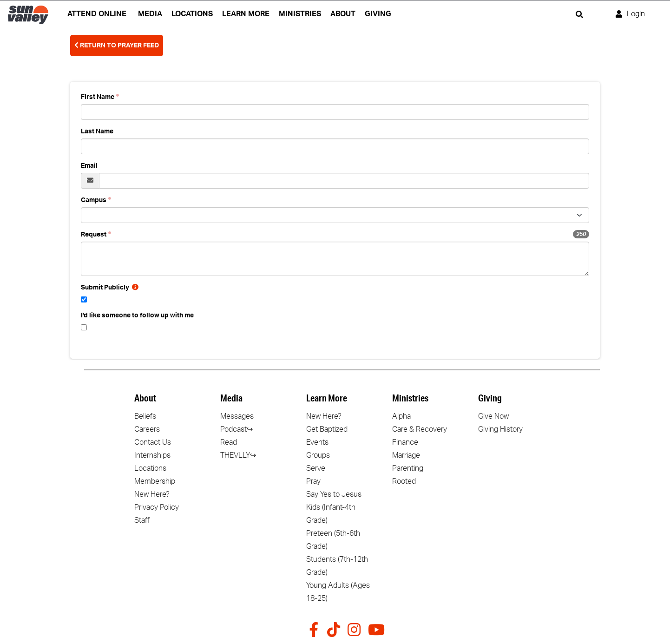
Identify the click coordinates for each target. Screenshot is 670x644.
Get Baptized (327, 429)
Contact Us (153, 442)
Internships (152, 455)
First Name (98, 97)
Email (89, 166)
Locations (150, 468)
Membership (155, 481)
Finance (405, 442)
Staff (142, 520)
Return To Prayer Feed (117, 45)
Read (229, 442)
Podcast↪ (236, 429)
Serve (316, 468)
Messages (237, 416)
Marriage (406, 455)
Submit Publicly (110, 288)
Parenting (408, 468)
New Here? (152, 494)
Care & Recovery (420, 429)
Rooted (404, 481)
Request (94, 235)
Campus (94, 200)
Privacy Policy (157, 507)
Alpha (401, 416)
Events (317, 442)
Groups (318, 455)
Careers (147, 429)
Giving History (500, 429)
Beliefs (145, 416)
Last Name (97, 131)
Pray (313, 481)
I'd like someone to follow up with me (137, 315)
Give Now (493, 416)
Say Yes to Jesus (334, 494)
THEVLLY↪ (238, 455)
